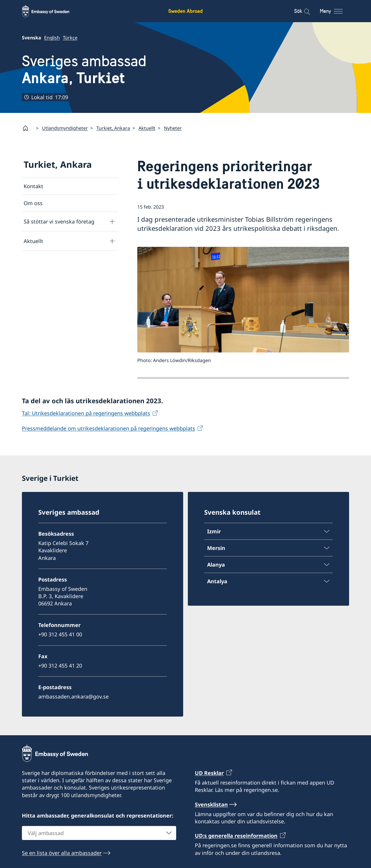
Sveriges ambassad (84, 69)
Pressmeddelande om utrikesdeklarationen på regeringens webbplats (109, 428)
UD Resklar (209, 773)
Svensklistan (211, 804)
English (52, 38)
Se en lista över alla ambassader (62, 853)
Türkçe (70, 38)
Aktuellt (147, 128)
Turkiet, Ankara (113, 128)
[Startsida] (28, 128)
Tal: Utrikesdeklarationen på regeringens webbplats (86, 413)
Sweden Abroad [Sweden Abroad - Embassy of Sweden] (185, 11)
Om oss (33, 203)
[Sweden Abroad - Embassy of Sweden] (51, 11)
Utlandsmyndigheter (65, 128)
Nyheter (173, 128)
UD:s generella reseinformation (236, 836)
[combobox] (99, 833)
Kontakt (33, 186)
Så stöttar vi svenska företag (59, 221)
